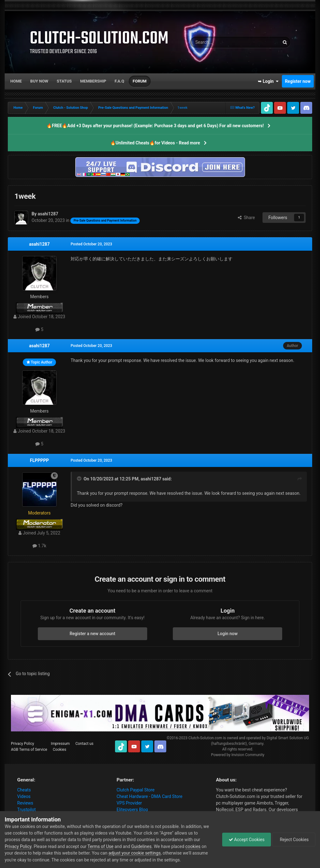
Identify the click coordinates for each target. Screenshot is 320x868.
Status (64, 81)
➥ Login (268, 81)
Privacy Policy (22, 744)
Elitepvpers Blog (132, 810)
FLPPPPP (39, 460)
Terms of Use (100, 846)
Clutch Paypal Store (135, 790)
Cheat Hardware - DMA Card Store (150, 796)
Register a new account (92, 634)
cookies (193, 846)
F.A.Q (120, 81)
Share (246, 218)
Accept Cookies (247, 840)
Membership (93, 81)
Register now (298, 81)
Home (16, 81)
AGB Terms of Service (29, 750)
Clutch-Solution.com (205, 738)
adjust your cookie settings (135, 853)
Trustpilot (26, 810)
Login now (227, 634)
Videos (24, 796)
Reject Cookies (294, 840)
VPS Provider (129, 803)
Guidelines (141, 846)
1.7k (39, 546)
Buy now (39, 81)
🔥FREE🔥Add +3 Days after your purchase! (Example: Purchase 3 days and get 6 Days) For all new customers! (155, 126)
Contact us (84, 744)
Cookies (60, 750)
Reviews (25, 803)
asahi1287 (39, 244)
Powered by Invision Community (238, 755)
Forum (140, 81)
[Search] (220, 42)
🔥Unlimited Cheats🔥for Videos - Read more (155, 143)
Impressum (60, 744)
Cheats (24, 790)
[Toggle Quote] (80, 479)
